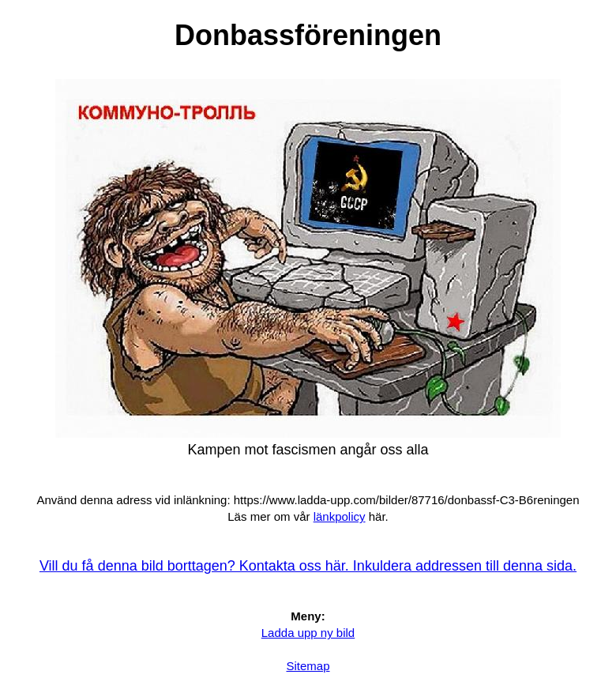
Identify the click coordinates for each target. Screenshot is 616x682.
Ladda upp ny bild (308, 633)
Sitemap (308, 666)
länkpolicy (340, 516)
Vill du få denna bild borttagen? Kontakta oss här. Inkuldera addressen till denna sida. (308, 566)
